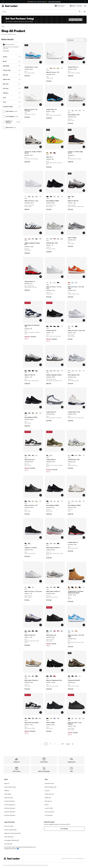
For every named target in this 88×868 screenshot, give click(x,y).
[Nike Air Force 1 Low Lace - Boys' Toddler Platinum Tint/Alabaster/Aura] (73, 326)
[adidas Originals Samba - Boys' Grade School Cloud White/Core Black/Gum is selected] (48, 371)
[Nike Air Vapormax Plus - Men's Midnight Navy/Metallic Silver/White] (51, 676)
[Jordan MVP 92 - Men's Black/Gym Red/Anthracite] (58, 326)
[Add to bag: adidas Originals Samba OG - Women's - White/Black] (41, 233)
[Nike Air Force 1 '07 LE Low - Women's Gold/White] (55, 283)
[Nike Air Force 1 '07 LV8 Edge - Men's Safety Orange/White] (76, 631)
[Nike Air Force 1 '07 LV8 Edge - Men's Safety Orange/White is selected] (69, 283)
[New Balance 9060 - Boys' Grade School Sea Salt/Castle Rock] (55, 197)
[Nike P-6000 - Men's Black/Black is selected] (48, 718)
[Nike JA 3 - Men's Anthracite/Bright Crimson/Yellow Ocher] (55, 153)
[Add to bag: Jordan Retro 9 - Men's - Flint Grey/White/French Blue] (62, 407)
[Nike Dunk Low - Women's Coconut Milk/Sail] (29, 455)
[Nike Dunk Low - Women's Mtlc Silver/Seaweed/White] (33, 455)
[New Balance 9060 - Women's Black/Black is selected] (48, 501)
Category (12, 93)
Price (12, 102)
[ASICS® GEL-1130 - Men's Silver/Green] (76, 455)
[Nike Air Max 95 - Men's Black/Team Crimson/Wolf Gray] (29, 371)
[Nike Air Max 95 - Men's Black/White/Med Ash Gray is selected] (26, 371)
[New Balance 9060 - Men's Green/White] (33, 413)
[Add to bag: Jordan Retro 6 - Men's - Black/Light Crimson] (84, 537)
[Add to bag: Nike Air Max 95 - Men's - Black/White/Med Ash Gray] (41, 365)
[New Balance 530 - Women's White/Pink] (73, 111)
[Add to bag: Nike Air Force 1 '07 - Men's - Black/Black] (41, 495)
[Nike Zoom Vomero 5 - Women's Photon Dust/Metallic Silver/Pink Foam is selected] (48, 543)
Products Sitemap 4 (10, 812)
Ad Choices (8, 844)
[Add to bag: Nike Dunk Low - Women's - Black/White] (41, 449)
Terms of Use (9, 826)
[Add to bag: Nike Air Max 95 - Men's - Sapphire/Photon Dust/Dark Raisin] (41, 625)
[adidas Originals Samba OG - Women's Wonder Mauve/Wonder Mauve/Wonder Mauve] (29, 239)
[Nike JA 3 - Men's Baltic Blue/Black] (51, 153)
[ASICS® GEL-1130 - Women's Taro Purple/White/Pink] (62, 239)
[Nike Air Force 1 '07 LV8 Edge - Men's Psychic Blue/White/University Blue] (73, 283)
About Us (7, 783)
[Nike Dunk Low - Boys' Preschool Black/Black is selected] (48, 631)
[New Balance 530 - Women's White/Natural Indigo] (80, 111)
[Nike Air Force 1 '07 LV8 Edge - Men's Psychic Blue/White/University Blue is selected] (69, 631)
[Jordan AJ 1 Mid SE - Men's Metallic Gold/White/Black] (29, 543)
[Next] (85, 2)
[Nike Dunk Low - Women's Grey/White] (37, 455)
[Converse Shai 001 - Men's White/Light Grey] (80, 676)
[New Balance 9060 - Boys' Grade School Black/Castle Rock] (51, 197)
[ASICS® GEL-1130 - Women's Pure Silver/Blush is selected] (48, 239)
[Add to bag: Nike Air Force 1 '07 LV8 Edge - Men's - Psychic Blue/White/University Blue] (84, 625)
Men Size (12, 75)
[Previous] (3, 2)
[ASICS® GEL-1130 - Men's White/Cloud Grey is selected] (69, 455)
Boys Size (12, 84)
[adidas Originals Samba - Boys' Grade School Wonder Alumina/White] (55, 371)
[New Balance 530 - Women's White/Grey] (76, 111)
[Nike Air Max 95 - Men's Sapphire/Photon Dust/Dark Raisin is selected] (26, 631)
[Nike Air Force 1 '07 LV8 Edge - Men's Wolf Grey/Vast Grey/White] (76, 283)
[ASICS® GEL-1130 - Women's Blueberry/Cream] (51, 239)
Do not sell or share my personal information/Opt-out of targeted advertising (20, 848)
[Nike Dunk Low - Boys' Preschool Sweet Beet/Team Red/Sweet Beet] (55, 631)
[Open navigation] (84, 11)
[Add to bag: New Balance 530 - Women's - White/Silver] (84, 105)
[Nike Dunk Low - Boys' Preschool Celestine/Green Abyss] (51, 631)
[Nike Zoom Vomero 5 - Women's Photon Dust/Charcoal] (55, 543)
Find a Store (6, 51)
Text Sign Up (48, 801)
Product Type (12, 70)
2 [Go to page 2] (50, 744)
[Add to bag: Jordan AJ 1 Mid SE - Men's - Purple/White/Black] (41, 537)
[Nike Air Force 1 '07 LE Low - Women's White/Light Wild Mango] (51, 283)
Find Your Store (76, 20)
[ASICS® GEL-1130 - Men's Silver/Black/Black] (73, 455)
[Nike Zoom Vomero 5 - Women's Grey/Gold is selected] (26, 676)
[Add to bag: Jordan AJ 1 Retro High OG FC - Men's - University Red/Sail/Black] (84, 147)
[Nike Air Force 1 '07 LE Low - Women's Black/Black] (58, 283)
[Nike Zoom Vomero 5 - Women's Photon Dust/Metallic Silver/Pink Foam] (55, 587)
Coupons (47, 790)
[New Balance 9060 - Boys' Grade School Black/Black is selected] (48, 197)
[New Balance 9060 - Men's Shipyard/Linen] (37, 413)
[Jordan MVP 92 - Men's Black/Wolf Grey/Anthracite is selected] (48, 326)
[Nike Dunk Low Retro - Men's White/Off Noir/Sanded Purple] (33, 718)
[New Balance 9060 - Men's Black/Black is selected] (26, 413)
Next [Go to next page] (68, 744)
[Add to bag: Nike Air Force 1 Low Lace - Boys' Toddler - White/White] (84, 320)
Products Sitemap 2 (10, 805)
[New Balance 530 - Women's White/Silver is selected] (69, 111)
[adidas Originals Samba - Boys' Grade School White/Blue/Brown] (58, 371)
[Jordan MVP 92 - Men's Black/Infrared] (55, 326)
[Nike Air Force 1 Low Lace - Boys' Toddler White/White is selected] (69, 326)
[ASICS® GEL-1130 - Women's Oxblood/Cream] (55, 239)
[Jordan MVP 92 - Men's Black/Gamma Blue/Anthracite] (51, 326)
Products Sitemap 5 (10, 815)
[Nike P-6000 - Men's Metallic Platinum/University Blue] (58, 718)
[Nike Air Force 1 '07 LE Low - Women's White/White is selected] (48, 283)
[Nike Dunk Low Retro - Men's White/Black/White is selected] (26, 718)
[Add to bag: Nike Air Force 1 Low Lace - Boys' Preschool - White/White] (41, 581)
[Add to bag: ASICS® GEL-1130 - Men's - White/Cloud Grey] (84, 449)
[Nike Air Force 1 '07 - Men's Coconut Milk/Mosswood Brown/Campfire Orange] (51, 68)
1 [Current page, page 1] (46, 744)
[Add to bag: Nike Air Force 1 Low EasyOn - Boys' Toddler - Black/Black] (84, 712)
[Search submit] (80, 11)
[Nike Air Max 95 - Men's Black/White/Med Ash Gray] (29, 631)
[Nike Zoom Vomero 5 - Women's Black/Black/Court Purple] (58, 543)
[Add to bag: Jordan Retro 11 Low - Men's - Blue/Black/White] (41, 62)
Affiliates (7, 790)
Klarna (47, 805)
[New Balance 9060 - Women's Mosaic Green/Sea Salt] (58, 501)
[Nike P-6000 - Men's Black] (51, 718)
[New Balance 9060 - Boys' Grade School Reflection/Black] (58, 197)
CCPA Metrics (9, 837)
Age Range (12, 66)
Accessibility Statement (11, 840)
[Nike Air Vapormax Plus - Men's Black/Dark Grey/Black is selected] (48, 676)
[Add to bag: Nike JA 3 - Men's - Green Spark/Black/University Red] (62, 147)
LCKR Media (8, 794)
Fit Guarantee (49, 815)
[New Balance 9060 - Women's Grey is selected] (69, 501)
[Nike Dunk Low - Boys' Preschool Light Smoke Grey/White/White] (62, 631)
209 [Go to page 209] (62, 744)
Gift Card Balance (50, 787)
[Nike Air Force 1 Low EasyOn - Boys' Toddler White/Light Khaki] (73, 718)
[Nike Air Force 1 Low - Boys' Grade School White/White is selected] (26, 197)
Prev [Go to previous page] (41, 744)
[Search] (42, 11)
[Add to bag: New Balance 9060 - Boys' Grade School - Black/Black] (62, 191)
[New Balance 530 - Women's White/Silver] (76, 371)
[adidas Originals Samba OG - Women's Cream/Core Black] (37, 239)
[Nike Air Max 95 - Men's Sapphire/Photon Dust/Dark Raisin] (37, 371)
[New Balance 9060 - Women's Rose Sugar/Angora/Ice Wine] (51, 501)
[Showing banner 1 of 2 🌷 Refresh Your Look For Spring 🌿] (44, 2)
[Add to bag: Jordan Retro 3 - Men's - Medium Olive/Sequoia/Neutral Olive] (62, 449)
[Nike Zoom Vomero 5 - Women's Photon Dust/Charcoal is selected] (48, 587)
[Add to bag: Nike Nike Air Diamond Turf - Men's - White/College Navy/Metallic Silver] (41, 320)
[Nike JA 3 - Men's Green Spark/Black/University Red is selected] (48, 153)
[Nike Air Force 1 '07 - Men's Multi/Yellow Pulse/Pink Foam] (58, 68)
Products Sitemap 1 (10, 801)
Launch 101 (49, 808)
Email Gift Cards (49, 783)
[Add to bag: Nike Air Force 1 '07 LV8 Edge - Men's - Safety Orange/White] (84, 277)
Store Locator (49, 812)
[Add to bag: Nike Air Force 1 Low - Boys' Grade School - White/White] (41, 191)
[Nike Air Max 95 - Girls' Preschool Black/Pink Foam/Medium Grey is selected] (69, 197)
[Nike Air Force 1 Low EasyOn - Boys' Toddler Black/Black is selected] (69, 718)
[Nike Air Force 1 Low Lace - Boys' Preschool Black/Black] (29, 587)
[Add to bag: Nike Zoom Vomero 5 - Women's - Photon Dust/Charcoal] (62, 581)
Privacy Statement (10, 830)
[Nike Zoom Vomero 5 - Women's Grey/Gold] (51, 543)
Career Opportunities (10, 787)
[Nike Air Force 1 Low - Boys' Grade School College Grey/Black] (29, 197)
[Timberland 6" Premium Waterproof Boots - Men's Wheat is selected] (69, 587)
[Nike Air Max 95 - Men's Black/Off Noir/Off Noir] (33, 371)
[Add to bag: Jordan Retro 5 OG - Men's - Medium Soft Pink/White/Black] (84, 407)
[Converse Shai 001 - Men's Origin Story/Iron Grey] (76, 676)
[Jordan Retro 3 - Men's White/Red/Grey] (51, 455)
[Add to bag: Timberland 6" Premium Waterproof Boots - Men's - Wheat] (84, 581)
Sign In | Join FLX (76, 6)
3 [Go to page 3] (55, 744)
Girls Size (12, 88)
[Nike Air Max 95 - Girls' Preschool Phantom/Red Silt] (73, 197)
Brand (12, 61)
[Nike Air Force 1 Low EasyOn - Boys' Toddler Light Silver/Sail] (76, 718)
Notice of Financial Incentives (12, 833)
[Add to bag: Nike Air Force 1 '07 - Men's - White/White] (62, 62)
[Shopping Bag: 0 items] (85, 6)
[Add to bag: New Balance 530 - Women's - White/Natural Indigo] (84, 365)
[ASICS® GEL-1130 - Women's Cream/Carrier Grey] (58, 239)
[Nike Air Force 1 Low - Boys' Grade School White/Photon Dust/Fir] (33, 197)
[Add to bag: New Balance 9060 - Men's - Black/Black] (41, 407)
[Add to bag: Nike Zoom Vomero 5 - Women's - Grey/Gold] (41, 670)
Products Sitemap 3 (10, 808)
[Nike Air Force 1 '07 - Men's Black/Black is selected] (26, 501)
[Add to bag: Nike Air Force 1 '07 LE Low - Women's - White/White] (62, 277)
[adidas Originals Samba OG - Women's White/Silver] (33, 239)
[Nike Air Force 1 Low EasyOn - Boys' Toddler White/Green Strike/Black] (80, 718)
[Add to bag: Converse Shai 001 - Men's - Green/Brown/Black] (84, 670)
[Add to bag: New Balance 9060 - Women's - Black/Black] (62, 495)
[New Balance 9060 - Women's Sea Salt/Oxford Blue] (55, 501)
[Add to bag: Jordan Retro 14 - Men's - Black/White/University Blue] (62, 105)
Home (3, 26)
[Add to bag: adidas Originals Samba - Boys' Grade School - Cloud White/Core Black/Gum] (62, 365)
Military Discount (49, 794)
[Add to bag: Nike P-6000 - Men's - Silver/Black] (84, 233)
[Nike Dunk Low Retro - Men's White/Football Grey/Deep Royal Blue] (37, 718)
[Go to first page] (37, 744)
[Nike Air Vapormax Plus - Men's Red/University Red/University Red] (55, 676)
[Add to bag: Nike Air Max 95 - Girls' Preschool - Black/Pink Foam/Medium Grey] (84, 191)
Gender (12, 57)
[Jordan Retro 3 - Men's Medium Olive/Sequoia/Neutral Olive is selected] (48, 455)
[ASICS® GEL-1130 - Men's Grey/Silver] (80, 455)
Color (12, 98)
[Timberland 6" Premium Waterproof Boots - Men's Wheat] (76, 587)
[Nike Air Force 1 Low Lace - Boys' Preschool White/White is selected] (26, 587)
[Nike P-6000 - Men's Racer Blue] (55, 718)
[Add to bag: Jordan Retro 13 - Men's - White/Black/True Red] (84, 62)
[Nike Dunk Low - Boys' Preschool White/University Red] (58, 631)
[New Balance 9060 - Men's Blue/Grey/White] (29, 413)
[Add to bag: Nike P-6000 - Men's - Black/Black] (62, 712)
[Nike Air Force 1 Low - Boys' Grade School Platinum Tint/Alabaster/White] (37, 197)
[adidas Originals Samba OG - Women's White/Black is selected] (26, 239)
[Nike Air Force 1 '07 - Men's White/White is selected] (48, 68)
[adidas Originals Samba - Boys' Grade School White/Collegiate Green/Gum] (51, 371)
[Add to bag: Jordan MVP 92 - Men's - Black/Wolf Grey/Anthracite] (62, 320)
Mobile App (48, 798)
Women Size (12, 79)
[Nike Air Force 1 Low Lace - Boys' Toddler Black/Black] (76, 326)
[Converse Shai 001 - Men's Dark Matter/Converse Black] (73, 676)
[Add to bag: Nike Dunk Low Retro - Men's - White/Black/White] (41, 712)
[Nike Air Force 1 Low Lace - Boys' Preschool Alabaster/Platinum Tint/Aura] (33, 587)
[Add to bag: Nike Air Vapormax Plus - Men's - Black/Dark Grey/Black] (62, 670)
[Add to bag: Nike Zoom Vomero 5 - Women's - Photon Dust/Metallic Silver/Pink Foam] (62, 537)
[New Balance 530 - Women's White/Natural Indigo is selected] (69, 371)
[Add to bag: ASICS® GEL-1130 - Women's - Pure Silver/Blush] (62, 233)
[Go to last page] (72, 744)
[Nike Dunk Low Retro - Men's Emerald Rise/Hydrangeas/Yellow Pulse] (40, 718)
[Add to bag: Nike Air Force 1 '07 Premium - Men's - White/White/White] (41, 105)
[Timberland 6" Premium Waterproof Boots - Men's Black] (73, 587)
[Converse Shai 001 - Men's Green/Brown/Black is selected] (69, 676)
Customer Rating (12, 107)
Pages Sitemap (8, 798)
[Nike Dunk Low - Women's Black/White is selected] (26, 455)
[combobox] (42, 11)
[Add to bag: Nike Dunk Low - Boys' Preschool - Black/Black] (62, 625)
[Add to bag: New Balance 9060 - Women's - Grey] (84, 495)
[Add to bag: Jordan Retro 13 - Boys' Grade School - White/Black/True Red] (41, 277)
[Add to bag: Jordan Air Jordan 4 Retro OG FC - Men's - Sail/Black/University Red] (41, 147)
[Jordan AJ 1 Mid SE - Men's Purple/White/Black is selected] (26, 543)
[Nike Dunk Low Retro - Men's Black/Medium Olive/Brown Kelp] (29, 718)
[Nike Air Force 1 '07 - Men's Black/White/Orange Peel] (55, 68)
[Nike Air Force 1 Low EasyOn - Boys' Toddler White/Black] (83, 718)
